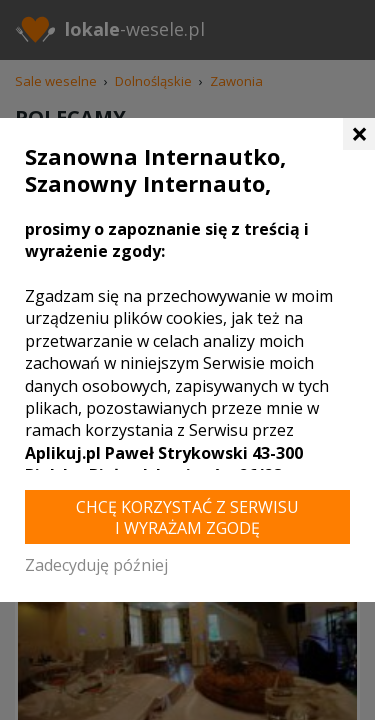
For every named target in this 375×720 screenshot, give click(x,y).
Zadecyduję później (96, 565)
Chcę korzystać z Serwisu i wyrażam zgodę (187, 517)
